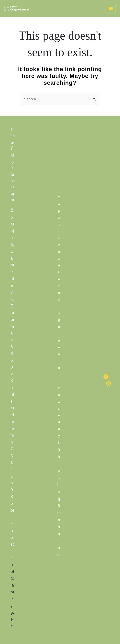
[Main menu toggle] (111, 9)
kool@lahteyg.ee (13, 592)
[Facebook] (106, 377)
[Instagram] (109, 383)
